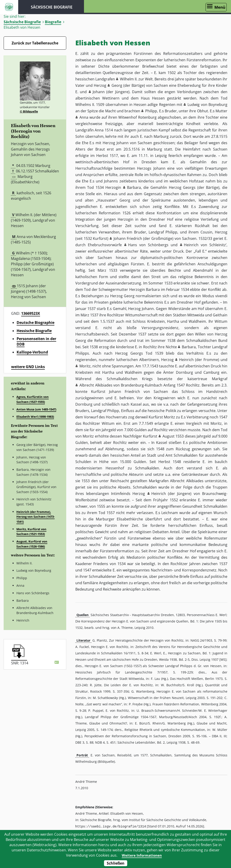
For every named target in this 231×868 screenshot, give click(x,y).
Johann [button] (99, 92)
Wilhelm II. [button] (129, 79)
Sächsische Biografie (22, 22)
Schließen (116, 863)
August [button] (169, 436)
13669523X (31, 313)
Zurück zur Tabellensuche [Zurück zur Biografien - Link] (35, 43)
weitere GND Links (28, 367)
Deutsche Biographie (36, 323)
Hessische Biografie (34, 331)
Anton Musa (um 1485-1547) (36, 409)
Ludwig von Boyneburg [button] (207, 105)
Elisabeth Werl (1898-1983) (35, 417)
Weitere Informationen (142, 855)
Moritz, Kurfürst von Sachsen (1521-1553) (31, 532)
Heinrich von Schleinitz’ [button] (205, 245)
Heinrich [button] (186, 360)
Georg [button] (117, 85)
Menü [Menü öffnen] (220, 7)
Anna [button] (84, 117)
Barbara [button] (134, 187)
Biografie (53, 22)
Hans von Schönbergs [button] (148, 245)
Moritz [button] (85, 366)
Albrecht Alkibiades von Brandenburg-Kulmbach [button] (121, 385)
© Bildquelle (29, 111)
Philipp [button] (151, 111)
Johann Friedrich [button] (128, 238)
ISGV (9, 7)
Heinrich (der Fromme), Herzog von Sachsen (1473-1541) (36, 517)
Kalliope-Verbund (32, 352)
